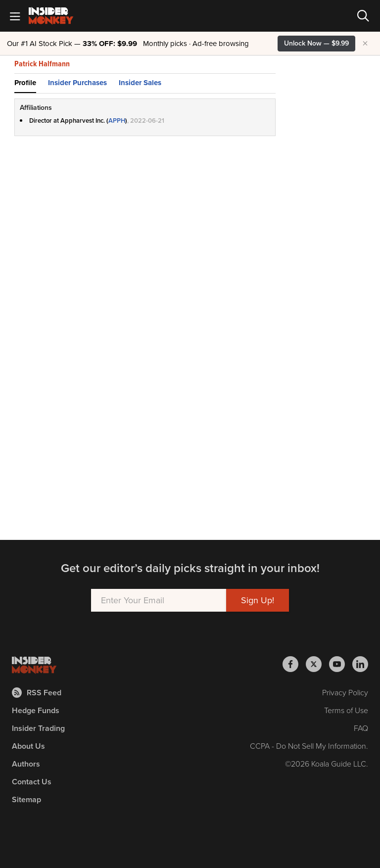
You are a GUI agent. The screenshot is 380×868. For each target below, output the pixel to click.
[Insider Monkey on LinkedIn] (360, 664)
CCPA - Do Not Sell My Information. (309, 746)
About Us (28, 746)
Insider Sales (140, 83)
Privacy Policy (345, 693)
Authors (26, 764)
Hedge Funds (36, 710)
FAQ (361, 728)
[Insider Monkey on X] (317, 664)
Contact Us (32, 782)
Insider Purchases (77, 83)
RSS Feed (37, 693)
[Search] (363, 16)
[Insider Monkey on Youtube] (341, 664)
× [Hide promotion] (365, 44)
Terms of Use (346, 710)
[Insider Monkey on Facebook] (294, 664)
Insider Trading (38, 728)
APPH (117, 121)
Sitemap (26, 799)
